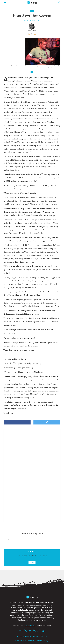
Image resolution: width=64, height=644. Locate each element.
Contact (19, 641)
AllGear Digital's (30, 626)
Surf (32, 11)
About (19, 636)
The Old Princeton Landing (17, 160)
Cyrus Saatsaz (32, 31)
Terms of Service (40, 636)
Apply (32, 563)
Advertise (27, 636)
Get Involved (29, 641)
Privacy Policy (42, 641)
